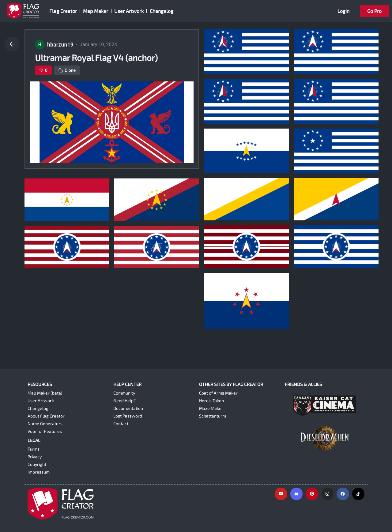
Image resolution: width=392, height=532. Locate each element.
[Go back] (12, 44)
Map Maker (96, 11)
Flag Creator (63, 11)
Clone (67, 70)
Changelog (162, 11)
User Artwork (129, 11)
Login (343, 11)
